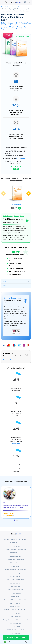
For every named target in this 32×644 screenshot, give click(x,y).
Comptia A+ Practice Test (15, 560)
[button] (14, 520)
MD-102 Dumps (15, 613)
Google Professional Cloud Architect (15, 620)
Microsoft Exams (12, 7)
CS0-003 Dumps (15, 617)
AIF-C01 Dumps (15, 583)
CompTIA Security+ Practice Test (15, 540)
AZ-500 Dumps (15, 627)
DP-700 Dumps (15, 563)
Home (3, 7)
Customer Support (10, 360)
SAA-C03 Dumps (15, 556)
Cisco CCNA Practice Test (15, 580)
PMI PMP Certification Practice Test (15, 610)
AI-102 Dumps (15, 586)
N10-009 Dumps (15, 593)
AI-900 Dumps (15, 566)
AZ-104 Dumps (15, 546)
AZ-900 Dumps (15, 603)
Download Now (16, 638)
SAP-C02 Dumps (15, 573)
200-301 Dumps (15, 553)
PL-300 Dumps (15, 597)
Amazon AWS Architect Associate (15, 600)
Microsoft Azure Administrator (15, 570)
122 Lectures (20, 158)
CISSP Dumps (15, 633)
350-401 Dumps (15, 607)
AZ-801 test (16, 444)
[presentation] (3, 193)
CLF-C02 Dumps (15, 623)
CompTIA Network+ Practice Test (15, 550)
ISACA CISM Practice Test (15, 630)
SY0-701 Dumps (15, 543)
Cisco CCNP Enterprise (15, 590)
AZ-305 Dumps (15, 576)
